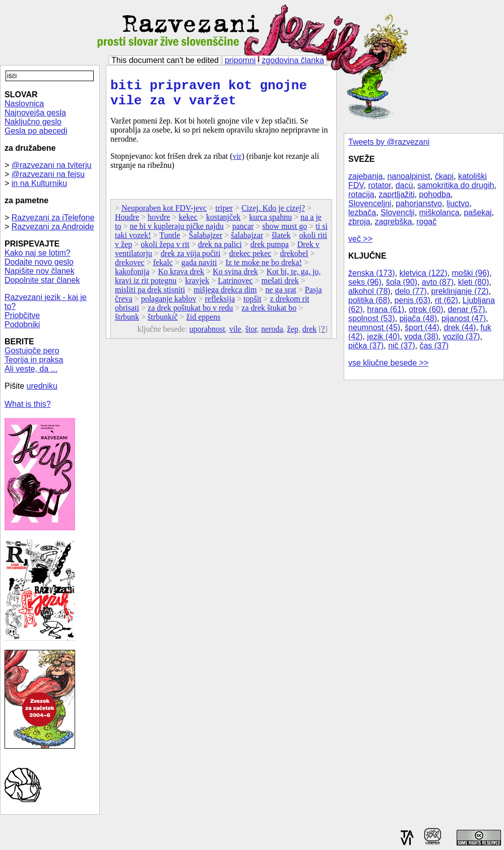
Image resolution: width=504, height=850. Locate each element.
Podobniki (22, 324)
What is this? (28, 404)
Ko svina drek (235, 278)
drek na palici (220, 250)
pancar (243, 232)
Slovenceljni (370, 203)
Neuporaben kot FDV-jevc (164, 214)
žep (293, 335)
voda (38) (421, 337)
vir (237, 162)
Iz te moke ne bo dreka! (263, 268)
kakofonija (132, 278)
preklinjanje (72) (460, 291)
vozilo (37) (462, 337)
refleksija (220, 305)
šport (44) (422, 327)
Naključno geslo (33, 122)
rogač (426, 222)
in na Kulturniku (39, 183)
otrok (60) (426, 309)
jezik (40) (383, 337)
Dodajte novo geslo (39, 262)
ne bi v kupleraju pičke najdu (176, 232)
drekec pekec (250, 259)
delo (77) (411, 291)
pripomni (240, 60)
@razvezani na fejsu (48, 174)
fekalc (163, 268)
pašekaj (478, 213)
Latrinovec (235, 287)
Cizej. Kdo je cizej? (273, 214)
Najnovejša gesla (35, 113)
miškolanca (439, 213)
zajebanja (366, 176)
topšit (253, 305)
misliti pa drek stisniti (150, 296)
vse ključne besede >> (388, 363)
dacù (404, 185)
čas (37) (434, 346)
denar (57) (466, 309)
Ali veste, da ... (31, 369)
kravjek (197, 287)
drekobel (294, 259)
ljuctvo (458, 203)
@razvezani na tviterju (52, 165)
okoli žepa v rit (165, 250)
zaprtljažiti (396, 194)
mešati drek (280, 287)
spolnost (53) (372, 318)
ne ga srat (280, 296)
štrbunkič (163, 323)
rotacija (361, 194)
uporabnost (207, 335)
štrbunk (127, 323)
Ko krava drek (181, 278)
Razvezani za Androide (53, 227)
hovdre (159, 223)
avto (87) (438, 282)
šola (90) (402, 282)
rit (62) (447, 300)
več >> (360, 239)
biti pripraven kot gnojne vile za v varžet (209, 96)
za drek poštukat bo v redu (190, 314)
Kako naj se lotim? (38, 253)
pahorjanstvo (419, 203)
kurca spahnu (270, 223)
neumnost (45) (374, 327)
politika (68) (369, 300)
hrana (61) (386, 309)
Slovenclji (398, 213)
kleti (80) (474, 282)
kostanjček (223, 223)
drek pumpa (270, 250)
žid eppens (204, 323)
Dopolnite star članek (42, 280)
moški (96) (470, 273)
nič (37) (401, 346)
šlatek (281, 241)
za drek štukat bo (269, 314)
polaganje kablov (169, 305)
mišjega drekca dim (225, 296)
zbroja (359, 222)
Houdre (127, 223)
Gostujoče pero (32, 351)
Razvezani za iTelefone (53, 218)
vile (235, 335)
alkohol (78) (369, 291)
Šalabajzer (206, 241)
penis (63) (413, 300)
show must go (285, 232)
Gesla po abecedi (36, 131)
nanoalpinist (408, 176)
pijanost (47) (464, 318)
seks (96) (365, 282)
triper (224, 214)
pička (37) (366, 346)
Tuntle (170, 241)
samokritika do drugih (456, 185)
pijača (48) (418, 318)
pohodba (435, 194)
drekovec (130, 268)
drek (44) (460, 327)
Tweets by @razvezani (389, 142)
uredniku (42, 386)
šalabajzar (247, 241)
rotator (379, 185)
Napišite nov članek (40, 271)
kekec (188, 223)
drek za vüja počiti (191, 259)
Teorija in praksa (34, 360)
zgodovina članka (293, 60)
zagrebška (393, 222)
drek (309, 335)
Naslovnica (24, 104)
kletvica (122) (423, 273)
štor (251, 335)
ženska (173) (372, 273)
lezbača (362, 213)
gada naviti (199, 268)
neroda (272, 335)
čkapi (444, 176)
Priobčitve (22, 315)
